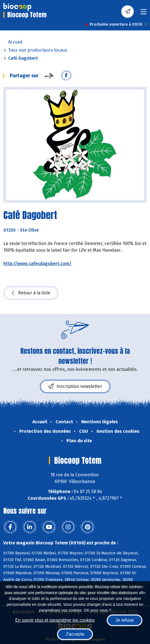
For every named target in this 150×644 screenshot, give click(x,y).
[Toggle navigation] (144, 14)
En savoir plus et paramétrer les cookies (55, 620)
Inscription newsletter (75, 386)
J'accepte (75, 634)
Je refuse (125, 620)
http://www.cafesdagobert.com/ (37, 264)
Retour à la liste (31, 293)
